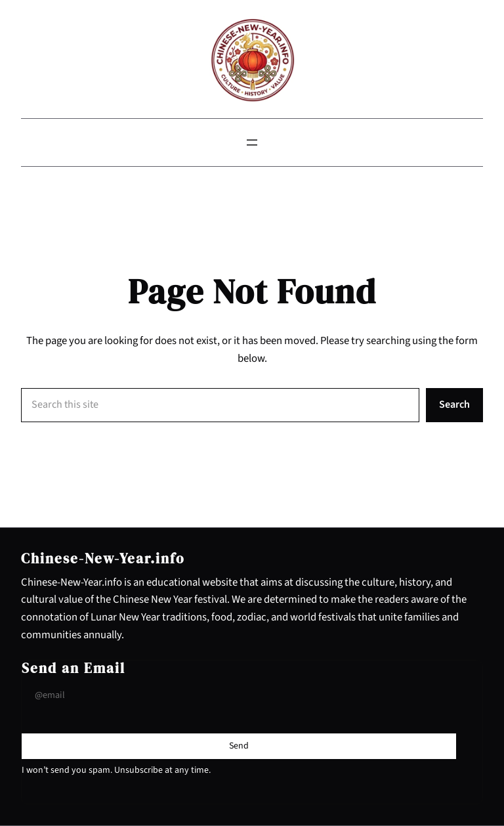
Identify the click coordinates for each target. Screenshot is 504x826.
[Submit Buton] (239, 746)
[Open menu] (252, 142)
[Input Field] (239, 696)
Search (454, 404)
